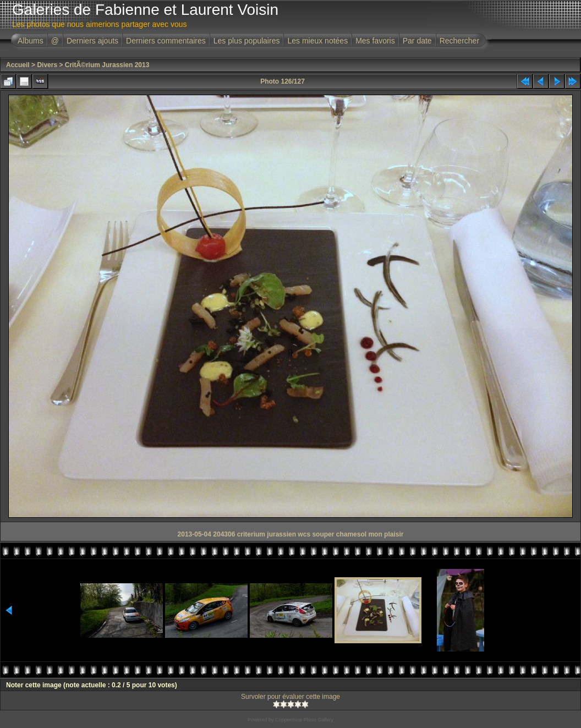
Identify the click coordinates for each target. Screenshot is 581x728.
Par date (417, 41)
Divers (47, 65)
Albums (31, 41)
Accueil (18, 65)
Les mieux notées (317, 41)
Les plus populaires (247, 41)
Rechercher (459, 41)
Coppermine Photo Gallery (304, 720)
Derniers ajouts (92, 41)
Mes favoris (375, 41)
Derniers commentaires (166, 41)
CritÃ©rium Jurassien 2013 (107, 65)
